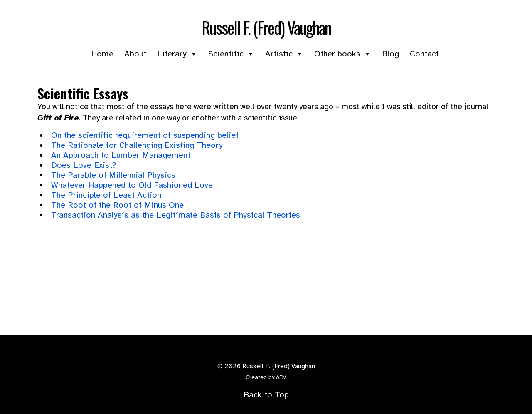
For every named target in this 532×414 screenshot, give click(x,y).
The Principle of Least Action (106, 195)
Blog (390, 54)
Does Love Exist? (84, 165)
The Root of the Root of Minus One (117, 205)
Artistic (284, 54)
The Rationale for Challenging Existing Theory (137, 145)
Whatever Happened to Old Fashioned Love (132, 185)
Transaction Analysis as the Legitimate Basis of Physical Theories (176, 215)
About (135, 54)
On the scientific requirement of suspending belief (145, 135)
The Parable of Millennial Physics (113, 175)
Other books (343, 54)
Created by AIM (266, 377)
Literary (177, 54)
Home (102, 54)
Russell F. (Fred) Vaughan (266, 27)
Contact (424, 54)
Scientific (231, 54)
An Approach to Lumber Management (121, 155)
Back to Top (266, 395)
